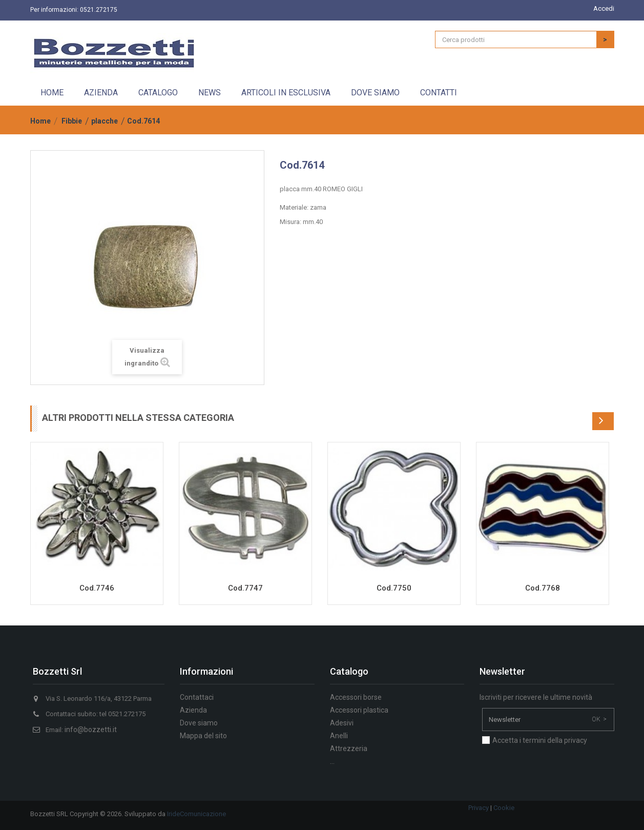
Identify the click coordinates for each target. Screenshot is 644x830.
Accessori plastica (359, 710)
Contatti (439, 93)
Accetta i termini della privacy (540, 740)
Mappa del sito (203, 736)
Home (52, 93)
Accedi (604, 8)
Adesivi (342, 723)
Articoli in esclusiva (286, 93)
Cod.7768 (543, 588)
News (210, 93)
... (332, 761)
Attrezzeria (349, 748)
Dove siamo (375, 93)
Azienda (101, 93)
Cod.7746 (97, 588)
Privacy (479, 808)
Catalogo (158, 93)
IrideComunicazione (196, 814)
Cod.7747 (245, 588)
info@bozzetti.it (91, 730)
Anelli (339, 736)
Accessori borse (356, 697)
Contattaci (197, 697)
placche (105, 121)
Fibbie (72, 121)
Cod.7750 (394, 588)
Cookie (504, 808)
